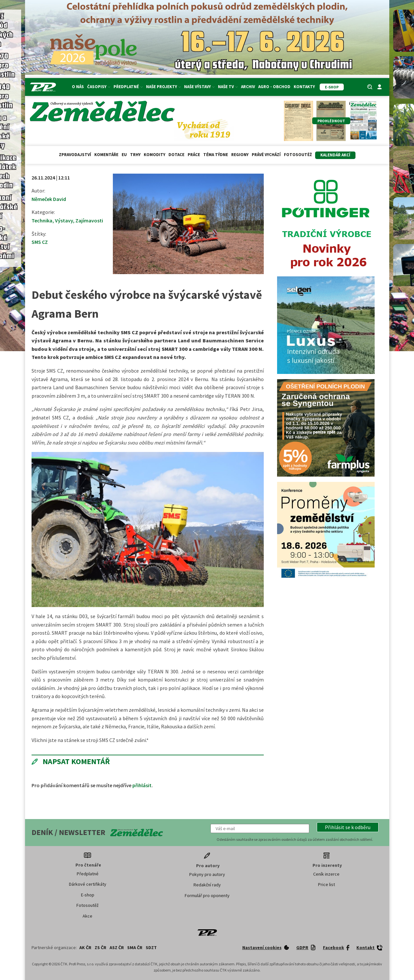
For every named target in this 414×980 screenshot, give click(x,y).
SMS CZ (40, 242)
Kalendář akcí (335, 155)
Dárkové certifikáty (88, 884)
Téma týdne (216, 155)
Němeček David (49, 199)
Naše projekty (163, 87)
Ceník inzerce (326, 874)
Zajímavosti (89, 220)
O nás (78, 87)
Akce (87, 916)
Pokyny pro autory (207, 874)
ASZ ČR (117, 947)
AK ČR (85, 947)
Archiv (248, 87)
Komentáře (106, 155)
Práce (194, 155)
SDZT (151, 947)
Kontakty (304, 87)
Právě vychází (266, 155)
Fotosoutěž (298, 155)
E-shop (88, 895)
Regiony (240, 155)
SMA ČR (135, 947)
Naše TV (228, 87)
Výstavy (64, 220)
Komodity (154, 155)
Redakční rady (207, 885)
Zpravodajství (75, 155)
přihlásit (142, 785)
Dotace (176, 155)
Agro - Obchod (274, 87)
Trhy (135, 155)
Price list (327, 884)
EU (124, 155)
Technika (42, 220)
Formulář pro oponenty (207, 895)
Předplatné (128, 87)
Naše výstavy (199, 87)
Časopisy (99, 87)
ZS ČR (100, 947)
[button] (348, 827)
